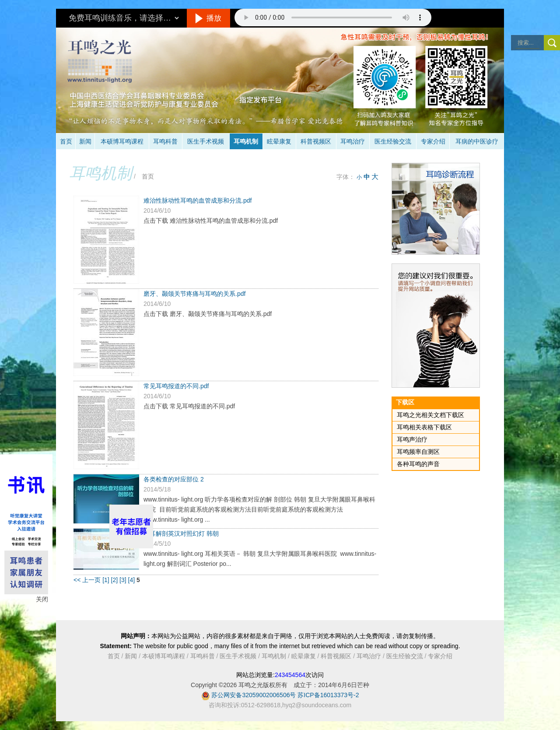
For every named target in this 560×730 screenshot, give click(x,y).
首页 (66, 141)
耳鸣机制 (246, 141)
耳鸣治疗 (353, 141)
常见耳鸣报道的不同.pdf (176, 386)
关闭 (42, 599)
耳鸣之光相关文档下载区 (430, 415)
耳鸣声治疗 (412, 439)
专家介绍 (433, 141)
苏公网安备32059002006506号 (254, 695)
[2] (115, 580)
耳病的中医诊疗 (477, 141)
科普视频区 (316, 141)
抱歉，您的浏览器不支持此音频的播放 (333, 18)
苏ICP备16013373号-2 (328, 695)
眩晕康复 (279, 141)
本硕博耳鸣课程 (122, 141)
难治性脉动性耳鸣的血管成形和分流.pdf (198, 200)
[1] (107, 580)
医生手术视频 (206, 141)
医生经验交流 (393, 141)
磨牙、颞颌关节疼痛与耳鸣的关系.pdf (194, 294)
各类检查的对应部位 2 (174, 479)
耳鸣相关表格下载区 (424, 427)
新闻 (85, 141)
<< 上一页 (87, 580)
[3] (124, 580)
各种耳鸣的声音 (418, 464)
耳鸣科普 (165, 141)
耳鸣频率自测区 (418, 452)
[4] (132, 580)
